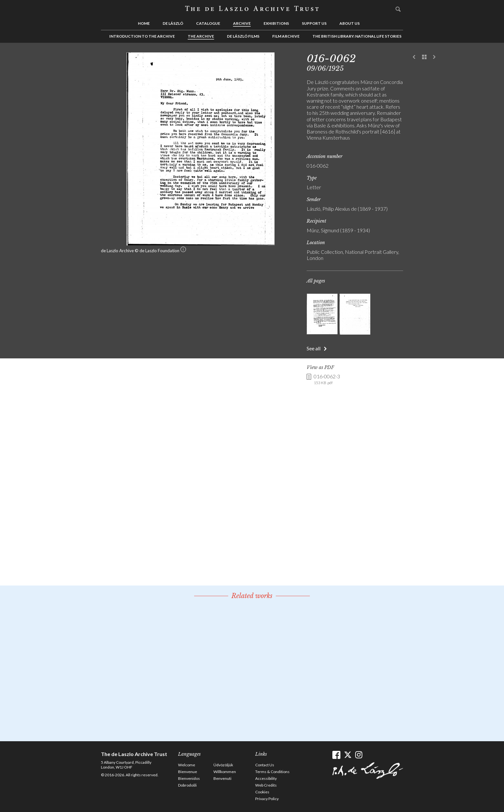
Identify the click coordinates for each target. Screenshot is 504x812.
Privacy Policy (267, 799)
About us (350, 23)
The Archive (201, 36)
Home (144, 23)
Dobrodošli (187, 785)
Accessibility (266, 778)
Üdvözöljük (223, 765)
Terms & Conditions (272, 772)
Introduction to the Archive (142, 36)
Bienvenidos (189, 778)
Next (434, 57)
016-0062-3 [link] (327, 379)
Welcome (187, 765)
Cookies (262, 792)
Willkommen (225, 772)
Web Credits (266, 785)
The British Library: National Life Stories (357, 36)
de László (173, 23)
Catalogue (208, 23)
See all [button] (314, 348)
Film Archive (286, 36)
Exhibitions (276, 23)
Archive (242, 23)
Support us (314, 23)
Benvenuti (222, 778)
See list (424, 57)
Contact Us (265, 765)
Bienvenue (188, 772)
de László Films (243, 36)
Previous (414, 57)
